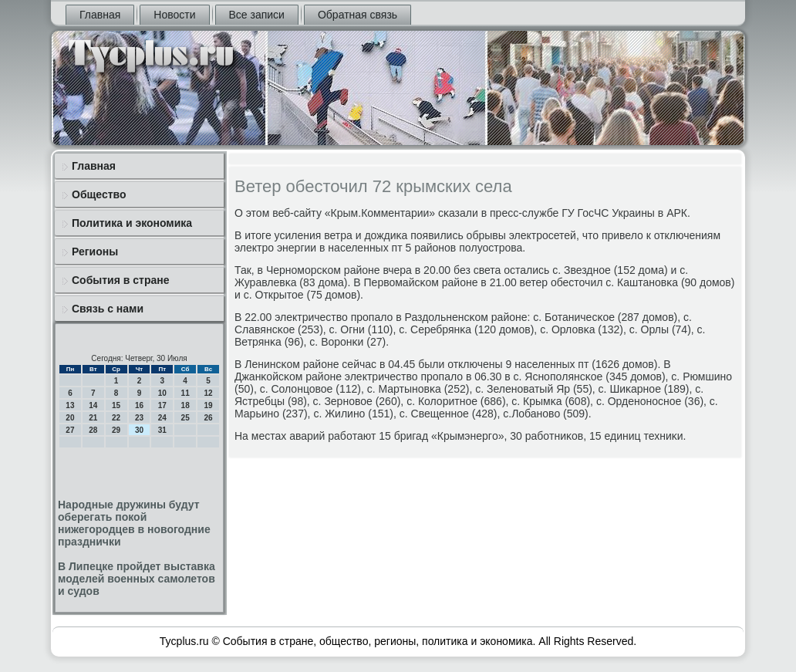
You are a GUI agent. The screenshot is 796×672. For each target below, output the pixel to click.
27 (70, 430)
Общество (99, 194)
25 (186, 418)
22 (116, 418)
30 (139, 430)
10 (162, 393)
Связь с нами (108, 309)
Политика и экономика (132, 223)
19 (208, 405)
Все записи (257, 15)
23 (139, 418)
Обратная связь (358, 15)
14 (93, 405)
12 (208, 393)
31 (162, 430)
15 (116, 405)
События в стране (121, 280)
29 (116, 430)
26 (208, 418)
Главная (100, 15)
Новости (174, 15)
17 (162, 405)
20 (70, 418)
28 (93, 430)
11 (186, 393)
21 (93, 418)
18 (186, 405)
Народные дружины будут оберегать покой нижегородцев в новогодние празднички (134, 523)
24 (162, 418)
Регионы (95, 252)
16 (139, 405)
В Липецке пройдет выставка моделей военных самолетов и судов (137, 579)
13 (70, 405)
